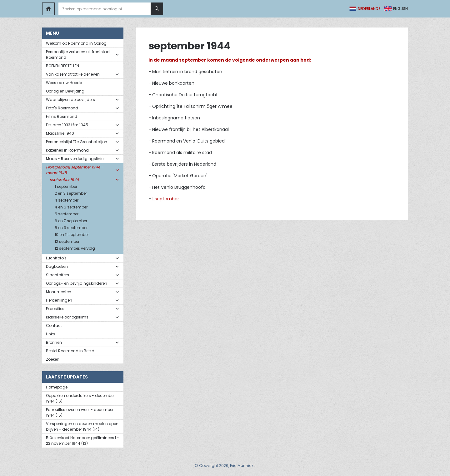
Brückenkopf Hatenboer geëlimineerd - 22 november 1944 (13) (82, 441)
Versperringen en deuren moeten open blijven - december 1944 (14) (82, 426)
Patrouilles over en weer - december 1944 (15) (80, 412)
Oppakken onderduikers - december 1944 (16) (80, 398)
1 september (166, 199)
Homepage (57, 387)
